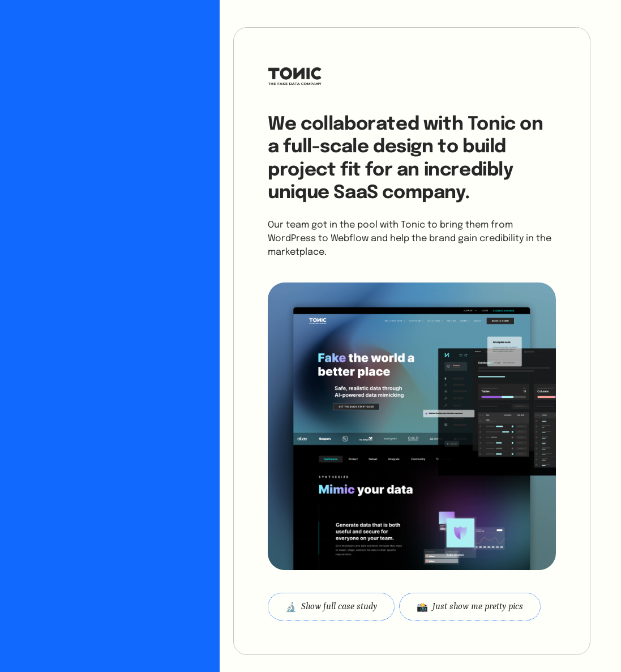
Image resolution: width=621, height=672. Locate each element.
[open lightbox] (470, 606)
